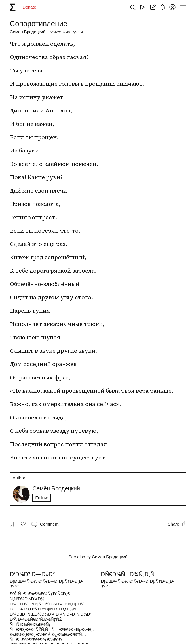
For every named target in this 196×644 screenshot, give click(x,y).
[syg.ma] (13, 7)
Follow (42, 498)
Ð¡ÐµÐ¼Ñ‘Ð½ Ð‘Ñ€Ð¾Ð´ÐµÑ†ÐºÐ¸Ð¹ (47, 581)
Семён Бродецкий (28, 32)
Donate (29, 7)
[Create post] (152, 7)
